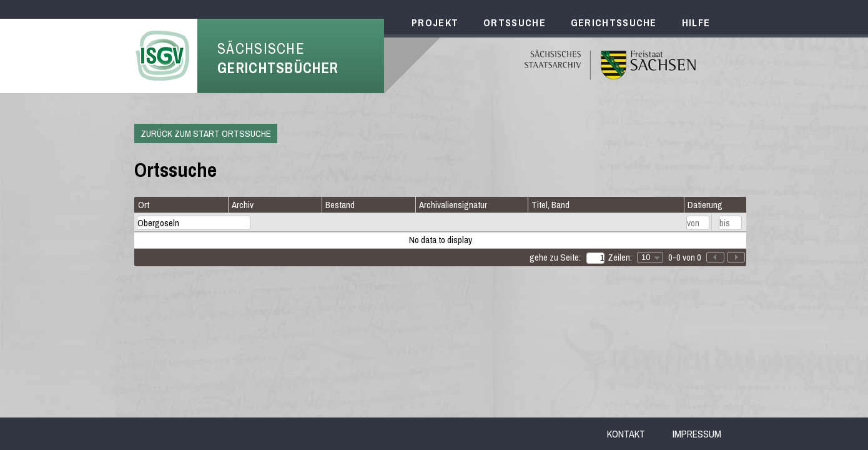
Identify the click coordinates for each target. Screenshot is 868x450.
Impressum (697, 434)
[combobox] (650, 257)
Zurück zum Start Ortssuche (206, 133)
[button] (736, 257)
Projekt (435, 22)
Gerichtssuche (614, 22)
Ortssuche (515, 22)
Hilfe (696, 22)
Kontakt (626, 434)
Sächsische (278, 58)
